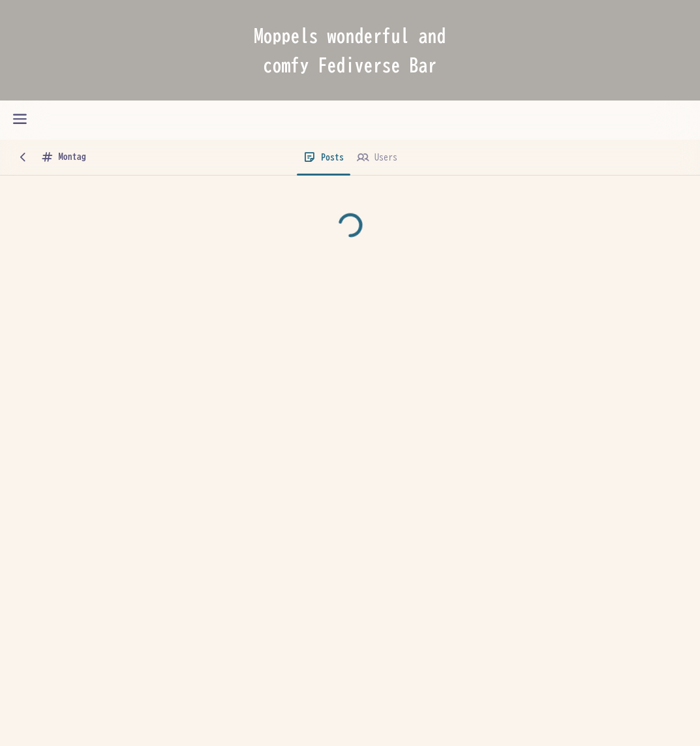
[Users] (377, 158)
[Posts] (324, 158)
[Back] (23, 158)
